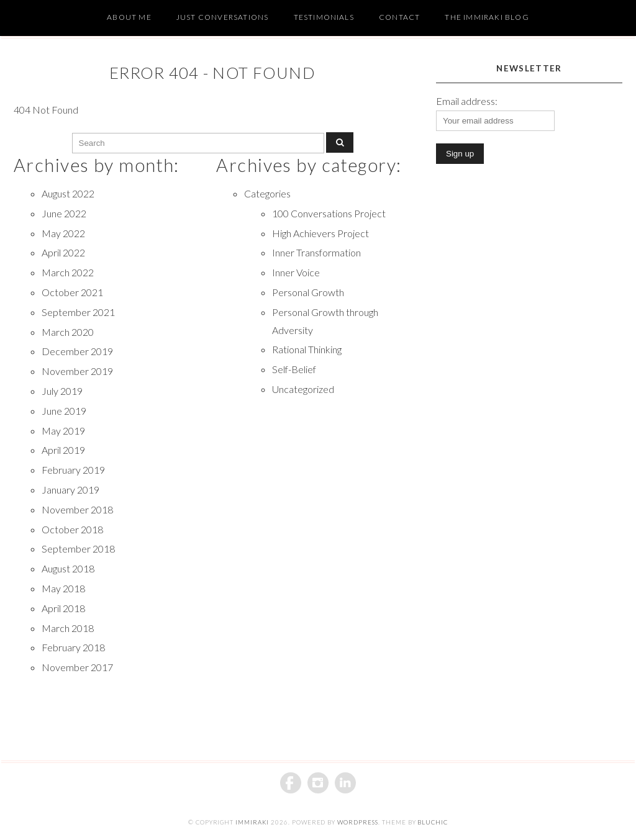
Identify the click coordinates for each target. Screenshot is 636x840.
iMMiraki (252, 822)
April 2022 (63, 252)
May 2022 (63, 233)
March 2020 (68, 332)
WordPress (358, 822)
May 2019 (63, 431)
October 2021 (72, 292)
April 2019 (63, 450)
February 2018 (73, 647)
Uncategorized (303, 389)
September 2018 (78, 549)
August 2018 (68, 568)
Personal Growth (308, 292)
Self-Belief (294, 369)
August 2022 (68, 193)
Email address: (467, 101)
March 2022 (68, 272)
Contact (399, 17)
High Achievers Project (320, 233)
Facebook (291, 783)
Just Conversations (223, 17)
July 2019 (62, 391)
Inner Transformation (316, 252)
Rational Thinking (307, 349)
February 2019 (73, 470)
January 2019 (70, 490)
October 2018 (72, 529)
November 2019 (77, 371)
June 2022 (64, 213)
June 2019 (64, 411)
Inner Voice (296, 272)
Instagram (318, 783)
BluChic (433, 822)
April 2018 (63, 608)
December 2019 (77, 351)
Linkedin (345, 783)
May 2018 (63, 588)
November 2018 (77, 509)
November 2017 (77, 667)
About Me (129, 17)
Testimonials (324, 17)
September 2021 (78, 312)
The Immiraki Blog (487, 17)
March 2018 (68, 628)
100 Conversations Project (329, 213)
